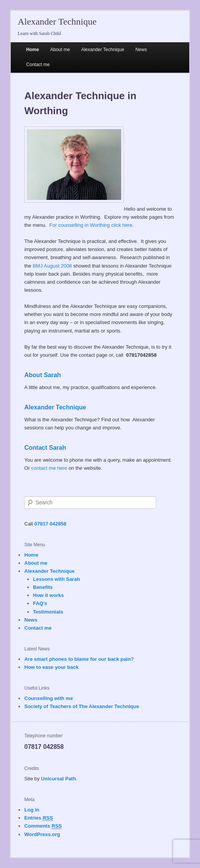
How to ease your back (51, 667)
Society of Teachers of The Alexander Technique (82, 706)
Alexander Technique (57, 22)
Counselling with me (48, 698)
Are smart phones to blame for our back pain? (79, 659)
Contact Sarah (45, 448)
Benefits (43, 587)
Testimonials (48, 612)
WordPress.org (42, 834)
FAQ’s (40, 603)
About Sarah (42, 375)
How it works (48, 595)
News (141, 50)
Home (32, 50)
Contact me (38, 65)
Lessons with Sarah (57, 579)
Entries (38, 818)
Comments (43, 826)
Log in (32, 810)
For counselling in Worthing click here (91, 225)
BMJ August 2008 (52, 266)
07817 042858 (50, 524)
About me (60, 50)
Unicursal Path (59, 779)
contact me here (49, 468)
